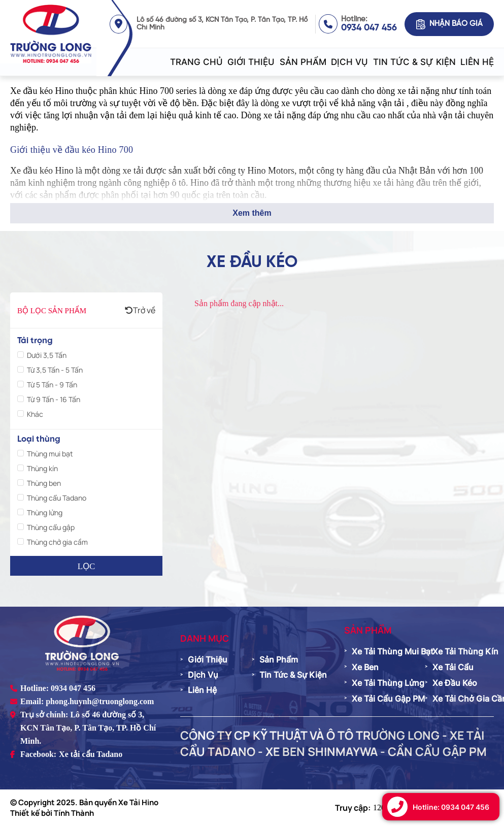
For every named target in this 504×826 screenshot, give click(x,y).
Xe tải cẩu (453, 667)
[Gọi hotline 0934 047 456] (441, 807)
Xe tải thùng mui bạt (393, 651)
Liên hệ (477, 62)
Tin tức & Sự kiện (414, 62)
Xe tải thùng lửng (388, 683)
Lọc (87, 566)
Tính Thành (74, 813)
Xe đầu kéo (455, 683)
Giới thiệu (251, 62)
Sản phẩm (303, 62)
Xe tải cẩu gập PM (388, 699)
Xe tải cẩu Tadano (91, 754)
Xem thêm (252, 213)
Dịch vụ (349, 62)
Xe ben (365, 667)
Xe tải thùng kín (465, 651)
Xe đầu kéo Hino (42, 91)
